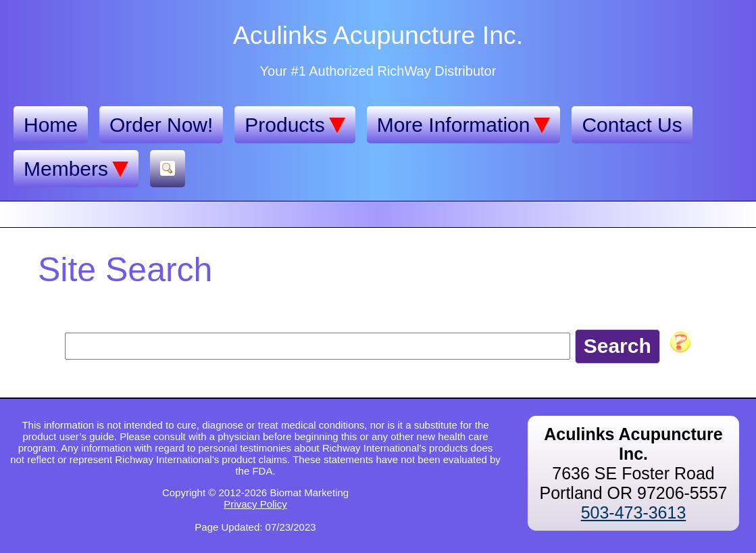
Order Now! (161, 125)
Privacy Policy (255, 504)
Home (51, 125)
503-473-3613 (634, 512)
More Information (464, 125)
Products (295, 125)
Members (76, 169)
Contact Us (632, 125)
